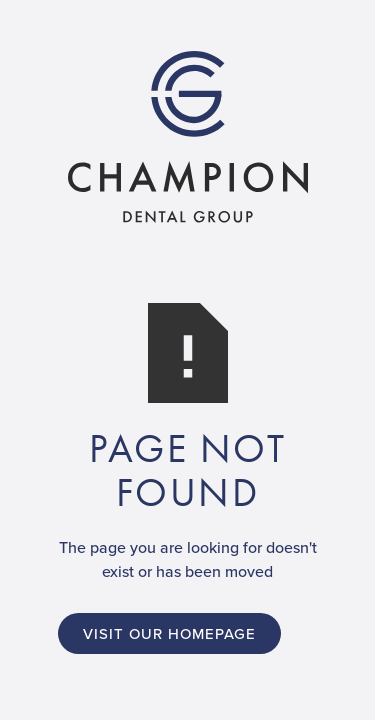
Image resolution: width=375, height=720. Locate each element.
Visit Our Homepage (169, 633)
